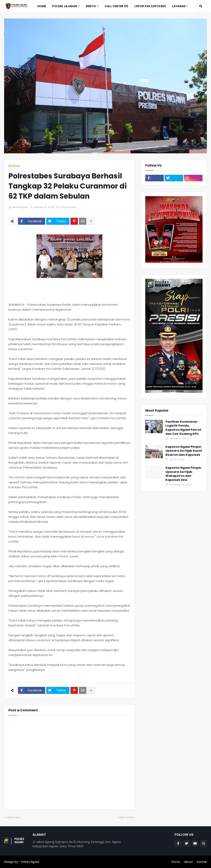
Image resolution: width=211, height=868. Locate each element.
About (189, 862)
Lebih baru (13, 817)
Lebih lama (125, 817)
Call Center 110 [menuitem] (116, 6)
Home (176, 862)
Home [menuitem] (42, 6)
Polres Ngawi (30, 862)
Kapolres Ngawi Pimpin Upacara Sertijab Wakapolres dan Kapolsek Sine (183, 474)
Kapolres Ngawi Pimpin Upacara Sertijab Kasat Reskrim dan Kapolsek (184, 451)
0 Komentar (68, 207)
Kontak (202, 862)
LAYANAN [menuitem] (179, 6)
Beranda (14, 166)
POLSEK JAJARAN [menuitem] (65, 6)
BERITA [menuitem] (91, 6)
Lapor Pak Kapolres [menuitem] (150, 6)
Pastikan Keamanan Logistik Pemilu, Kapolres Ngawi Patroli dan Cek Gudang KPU (183, 428)
